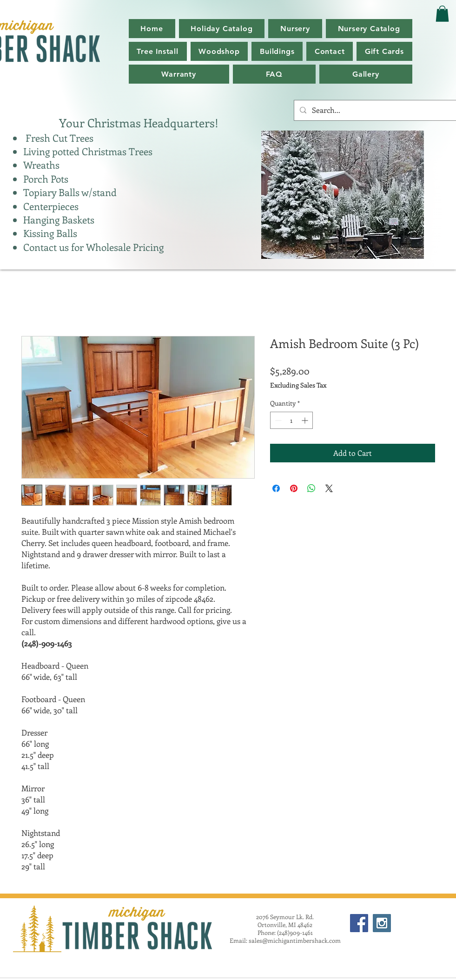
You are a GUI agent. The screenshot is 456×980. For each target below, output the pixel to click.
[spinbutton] (291, 420)
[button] (369, 29)
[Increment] (306, 420)
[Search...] (374, 110)
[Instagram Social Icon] (382, 923)
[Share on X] (329, 488)
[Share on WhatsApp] (311, 488)
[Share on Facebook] (276, 488)
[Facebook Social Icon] (359, 923)
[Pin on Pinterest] (294, 488)
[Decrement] (277, 420)
